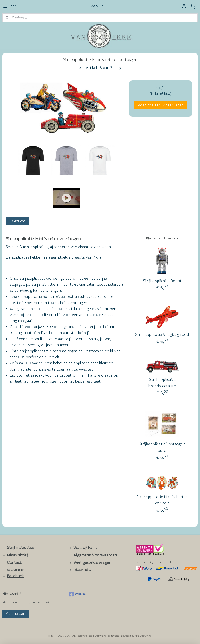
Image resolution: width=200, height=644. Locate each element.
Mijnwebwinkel (143, 636)
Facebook (16, 576)
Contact (14, 563)
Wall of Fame (85, 548)
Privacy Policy (82, 570)
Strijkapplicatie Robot (162, 281)
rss (91, 636)
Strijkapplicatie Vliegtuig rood (162, 335)
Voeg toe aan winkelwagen (161, 105)
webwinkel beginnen (107, 636)
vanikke (77, 594)
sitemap (82, 636)
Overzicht (17, 221)
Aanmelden (16, 614)
